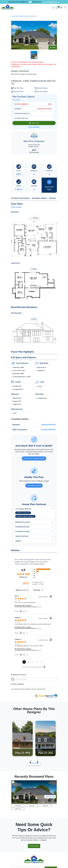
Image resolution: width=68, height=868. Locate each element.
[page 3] (32, 662)
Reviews (53, 198)
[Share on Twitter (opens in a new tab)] (24, 611)
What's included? (17, 207)
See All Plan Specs (49, 185)
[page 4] (36, 662)
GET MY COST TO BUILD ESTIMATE (34, 458)
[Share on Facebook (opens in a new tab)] (21, 612)
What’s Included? (34, 127)
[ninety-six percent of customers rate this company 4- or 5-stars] (34, 583)
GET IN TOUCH (34, 846)
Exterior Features (23, 531)
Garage (18, 541)
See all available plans (51, 2)
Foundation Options (40, 198)
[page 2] (28, 662)
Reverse (53, 48)
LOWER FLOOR (18, 809)
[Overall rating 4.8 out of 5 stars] (23, 574)
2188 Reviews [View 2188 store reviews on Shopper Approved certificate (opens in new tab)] (25, 577)
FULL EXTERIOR (18, 806)
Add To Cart (34, 123)
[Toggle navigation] (65, 7)
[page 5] (40, 662)
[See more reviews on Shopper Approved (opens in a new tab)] (27, 611)
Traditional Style (24, 16)
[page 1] (24, 662)
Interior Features (22, 527)
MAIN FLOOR (46, 806)
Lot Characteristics (23, 509)
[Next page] (44, 662)
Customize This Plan (34, 486)
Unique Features (22, 536)
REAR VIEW (32, 806)
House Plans (15, 16)
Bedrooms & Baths (23, 522)
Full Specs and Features (20, 198)
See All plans (34, 763)
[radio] (43, 569)
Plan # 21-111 (50, 797)
